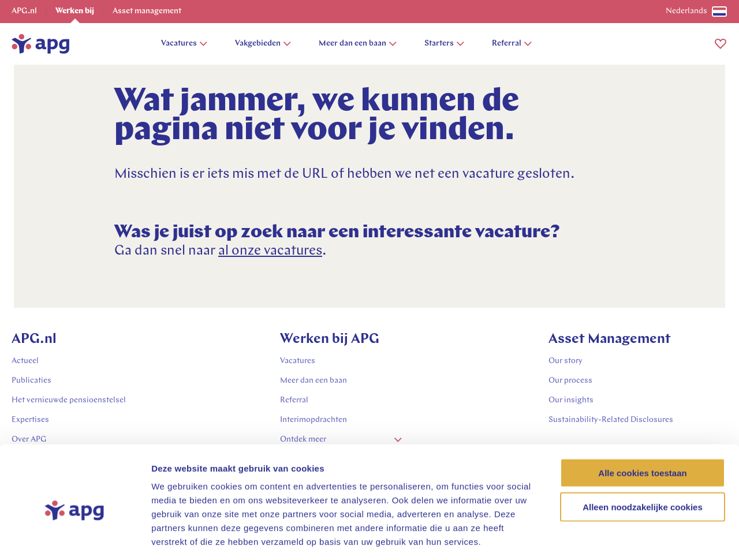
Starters (444, 44)
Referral (512, 44)
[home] (40, 44)
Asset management (147, 11)
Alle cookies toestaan (642, 422)
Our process (570, 381)
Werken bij (75, 11)
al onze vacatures (270, 251)
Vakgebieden (263, 44)
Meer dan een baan (358, 44)
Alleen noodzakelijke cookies (643, 456)
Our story (566, 361)
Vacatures (184, 44)
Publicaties (31, 381)
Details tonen (624, 537)
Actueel (25, 361)
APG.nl (24, 11)
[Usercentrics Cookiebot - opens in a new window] (75, 537)
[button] (721, 44)
